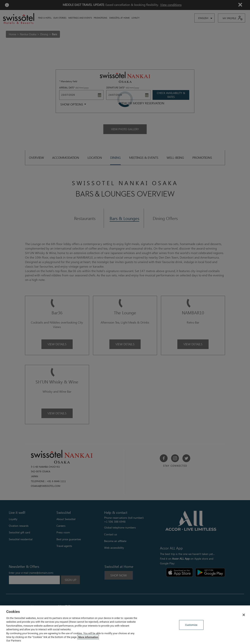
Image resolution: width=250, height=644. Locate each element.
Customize (191, 625)
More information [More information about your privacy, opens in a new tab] (88, 637)
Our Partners (14, 641)
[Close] (244, 615)
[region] (125, 625)
